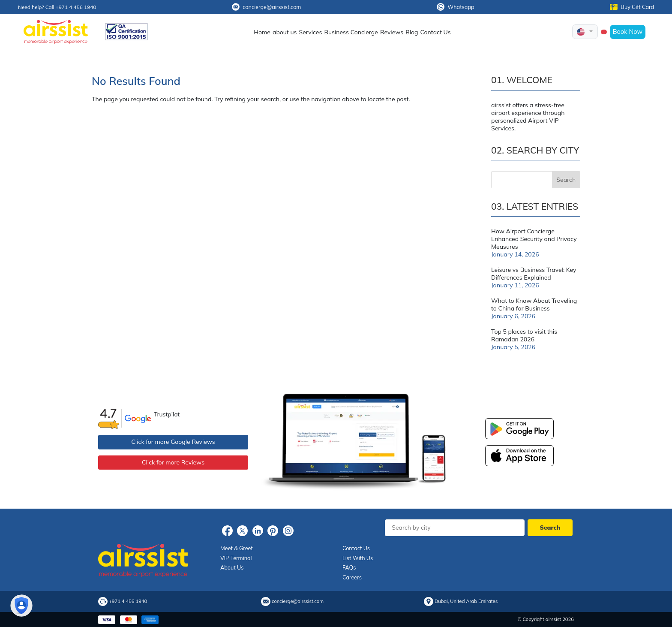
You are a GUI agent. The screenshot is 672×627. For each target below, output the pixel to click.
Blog (412, 32)
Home (262, 32)
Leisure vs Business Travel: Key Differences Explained (534, 274)
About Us (232, 567)
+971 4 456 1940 (128, 601)
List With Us (358, 558)
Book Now (628, 32)
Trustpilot (167, 414)
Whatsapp (455, 7)
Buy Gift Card (632, 7)
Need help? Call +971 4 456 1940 (57, 7)
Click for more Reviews (173, 462)
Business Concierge (351, 32)
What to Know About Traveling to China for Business (534, 304)
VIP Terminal (236, 558)
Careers (352, 577)
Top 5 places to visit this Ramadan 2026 (524, 335)
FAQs (349, 567)
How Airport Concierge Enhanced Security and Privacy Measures (534, 239)
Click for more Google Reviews (173, 442)
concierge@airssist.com (266, 7)
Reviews (392, 32)
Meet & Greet (237, 548)
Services (310, 32)
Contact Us (436, 32)
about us (285, 32)
